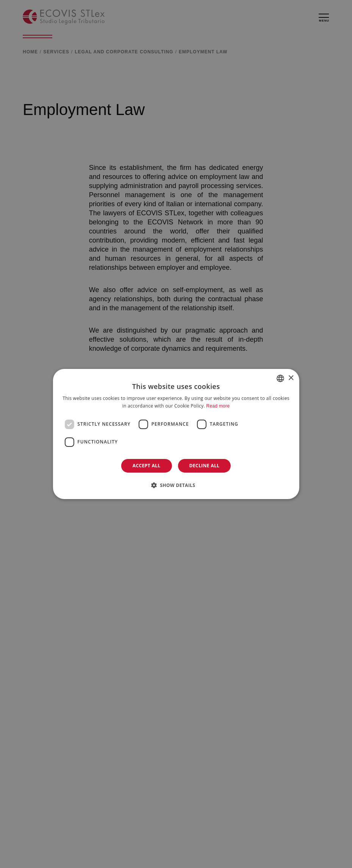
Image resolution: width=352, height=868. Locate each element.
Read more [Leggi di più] (218, 406)
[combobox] (280, 378)
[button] (176, 485)
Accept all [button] (147, 466)
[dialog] (176, 434)
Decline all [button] (204, 466)
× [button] (291, 378)
